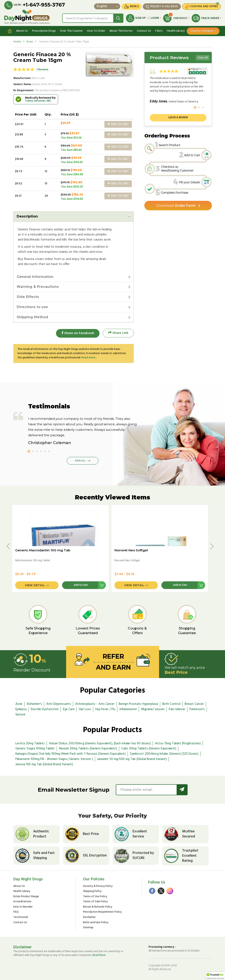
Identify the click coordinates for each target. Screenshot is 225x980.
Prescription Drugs (44, 31)
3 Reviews (42, 70)
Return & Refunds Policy (98, 907)
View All (203, 58)
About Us (22, 31)
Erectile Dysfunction (45, 709)
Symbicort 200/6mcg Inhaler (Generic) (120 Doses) (164, 754)
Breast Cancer (194, 704)
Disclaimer (89, 917)
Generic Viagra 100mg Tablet (35, 749)
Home (17, 42)
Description (27, 216)
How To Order (96, 31)
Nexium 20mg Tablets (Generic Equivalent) (88, 749)
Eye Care (69, 709)
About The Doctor (121, 31)
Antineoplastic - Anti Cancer (95, 704)
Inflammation (128, 709)
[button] (215, 976)
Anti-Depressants (59, 704)
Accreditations (22, 902)
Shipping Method (32, 317)
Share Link (118, 333)
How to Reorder (23, 907)
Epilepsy (21, 709)
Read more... (89, 358)
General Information (35, 277)
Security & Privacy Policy (98, 886)
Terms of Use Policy (95, 897)
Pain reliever (177, 709)
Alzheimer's (34, 704)
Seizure (20, 715)
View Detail (35, 585)
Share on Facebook (78, 333)
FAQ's (159, 31)
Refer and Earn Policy (96, 923)
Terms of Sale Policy (95, 902)
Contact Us (144, 31)
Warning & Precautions (38, 287)
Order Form (176, 206)
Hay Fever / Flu (105, 709)
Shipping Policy (92, 891)
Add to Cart (118, 124)
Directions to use (32, 307)
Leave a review (178, 118)
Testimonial (21, 917)
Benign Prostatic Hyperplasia (138, 704)
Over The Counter (71, 31)
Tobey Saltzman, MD (38, 101)
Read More (99, 955)
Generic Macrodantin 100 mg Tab (43, 550)
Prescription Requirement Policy (102, 912)
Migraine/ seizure (153, 709)
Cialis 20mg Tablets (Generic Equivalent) (149, 749)
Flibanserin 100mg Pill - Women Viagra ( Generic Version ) (54, 759)
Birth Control (171, 704)
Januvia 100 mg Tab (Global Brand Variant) (44, 764)
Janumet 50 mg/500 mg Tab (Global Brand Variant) (132, 759)
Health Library (176, 31)
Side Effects (28, 297)
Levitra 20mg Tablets (30, 743)
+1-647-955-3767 (44, 5)
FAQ (16, 912)
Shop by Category (202, 31)
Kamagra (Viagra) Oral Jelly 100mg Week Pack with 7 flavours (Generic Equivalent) (71, 754)
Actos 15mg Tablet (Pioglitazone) (178, 743)
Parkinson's (197, 709)
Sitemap (88, 928)
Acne (30, 42)
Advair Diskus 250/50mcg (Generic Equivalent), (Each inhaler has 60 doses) (100, 743)
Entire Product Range (26, 897)
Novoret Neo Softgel (131, 550)
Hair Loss (85, 709)
